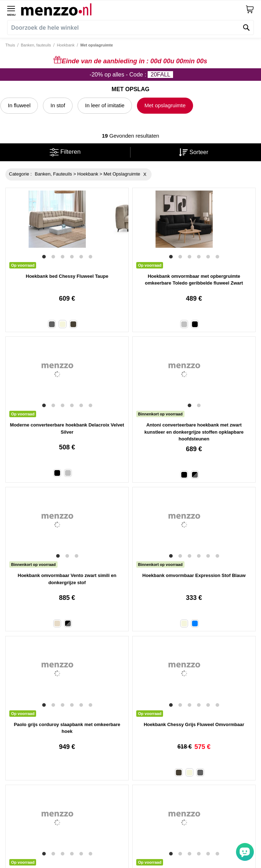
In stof (58, 105)
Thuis (10, 45)
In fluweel (19, 105)
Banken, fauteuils (36, 45)
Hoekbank (66, 45)
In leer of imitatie (105, 105)
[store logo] (133, 9)
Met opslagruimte (165, 105)
